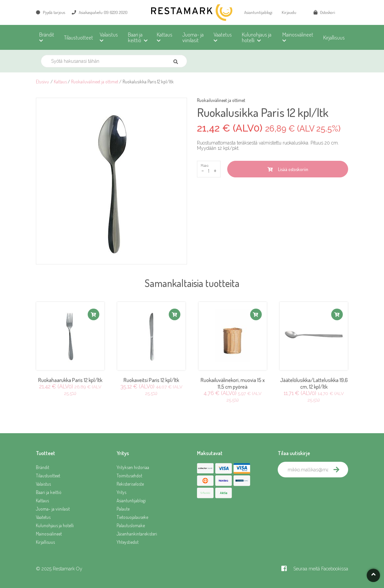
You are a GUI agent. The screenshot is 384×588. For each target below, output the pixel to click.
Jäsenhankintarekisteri (137, 534)
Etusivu (42, 82)
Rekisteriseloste (130, 484)
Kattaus (60, 82)
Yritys (121, 492)
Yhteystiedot (128, 542)
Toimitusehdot (129, 476)
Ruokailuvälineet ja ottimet (95, 82)
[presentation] (328, 492)
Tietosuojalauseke (132, 517)
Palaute (123, 509)
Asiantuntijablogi (258, 12)
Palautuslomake (131, 525)
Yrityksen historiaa (133, 467)
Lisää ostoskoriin (288, 169)
